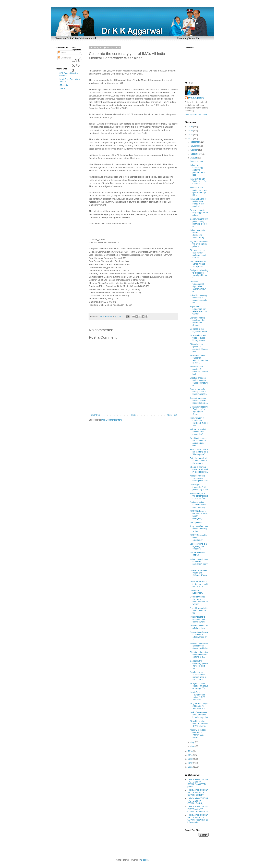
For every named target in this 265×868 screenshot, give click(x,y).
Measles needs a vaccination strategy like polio (199, 478)
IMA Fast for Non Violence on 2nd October (198, 181)
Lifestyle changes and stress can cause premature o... (199, 382)
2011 (191, 767)
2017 (191, 139)
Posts (62, 53)
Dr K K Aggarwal (196, 98)
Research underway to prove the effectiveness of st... (199, 636)
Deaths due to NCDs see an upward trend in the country (198, 676)
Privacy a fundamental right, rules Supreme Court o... (198, 287)
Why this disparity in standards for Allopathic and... (199, 706)
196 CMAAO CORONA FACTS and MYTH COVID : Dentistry (198, 793)
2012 (191, 763)
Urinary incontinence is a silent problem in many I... (199, 563)
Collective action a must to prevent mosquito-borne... (199, 401)
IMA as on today (197, 161)
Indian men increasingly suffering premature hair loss (198, 170)
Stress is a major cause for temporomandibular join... (199, 359)
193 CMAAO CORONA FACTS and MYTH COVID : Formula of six (198, 809)
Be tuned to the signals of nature (199, 330)
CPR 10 (63, 89)
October (194, 150)
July (193, 742)
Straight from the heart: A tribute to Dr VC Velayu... (199, 724)
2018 (191, 135)
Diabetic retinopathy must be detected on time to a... (199, 655)
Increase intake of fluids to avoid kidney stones (198, 338)
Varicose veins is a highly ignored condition (198, 546)
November (195, 146)
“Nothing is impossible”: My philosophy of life (199, 487)
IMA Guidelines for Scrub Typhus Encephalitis (198, 264)
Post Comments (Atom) (112, 420)
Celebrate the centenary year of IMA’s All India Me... (199, 665)
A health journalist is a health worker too (199, 611)
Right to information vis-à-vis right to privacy (199, 244)
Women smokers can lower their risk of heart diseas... (198, 321)
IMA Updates (196, 522)
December (195, 142)
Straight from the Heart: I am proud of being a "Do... (199, 686)
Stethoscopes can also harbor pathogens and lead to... (198, 254)
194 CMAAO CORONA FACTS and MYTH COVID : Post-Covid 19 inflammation (198, 819)
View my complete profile (196, 115)
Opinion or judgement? (197, 592)
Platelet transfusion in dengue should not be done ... (199, 584)
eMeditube (64, 85)
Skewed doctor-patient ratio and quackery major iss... (198, 191)
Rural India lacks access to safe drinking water (198, 619)
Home (134, 415)
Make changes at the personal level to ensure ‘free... (199, 496)
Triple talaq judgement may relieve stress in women (198, 310)
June (193, 746)
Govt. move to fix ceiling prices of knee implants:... (199, 392)
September (196, 154)
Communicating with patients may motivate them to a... (199, 223)
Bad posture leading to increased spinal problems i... (199, 274)
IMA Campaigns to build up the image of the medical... (198, 203)
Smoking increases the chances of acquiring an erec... (198, 442)
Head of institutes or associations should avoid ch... (199, 646)
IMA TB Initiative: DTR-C (198, 554)
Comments (64, 58)
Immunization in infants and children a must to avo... (199, 422)
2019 (191, 131)
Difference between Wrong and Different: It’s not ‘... (199, 574)
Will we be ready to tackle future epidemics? (198, 432)
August (194, 158)
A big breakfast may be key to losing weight (199, 529)
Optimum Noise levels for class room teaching (198, 505)
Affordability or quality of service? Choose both (199, 348)
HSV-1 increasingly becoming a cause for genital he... (199, 299)
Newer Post (95, 415)
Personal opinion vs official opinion (199, 627)
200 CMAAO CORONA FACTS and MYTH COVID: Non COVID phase (198, 783)
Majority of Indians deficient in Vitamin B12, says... (198, 734)
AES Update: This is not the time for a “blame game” (199, 452)
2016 (191, 751)
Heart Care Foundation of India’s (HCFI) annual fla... (197, 696)
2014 (191, 755)
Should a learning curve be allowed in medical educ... (199, 469)
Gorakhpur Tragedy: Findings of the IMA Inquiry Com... (199, 411)
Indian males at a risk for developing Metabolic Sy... (198, 234)
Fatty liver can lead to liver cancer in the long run (199, 461)
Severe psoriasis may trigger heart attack (199, 213)
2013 (191, 759)
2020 (191, 127)
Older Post (172, 415)
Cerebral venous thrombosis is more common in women (199, 600)
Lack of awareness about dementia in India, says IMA (199, 715)
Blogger (145, 860)
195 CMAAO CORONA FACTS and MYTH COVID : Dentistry (198, 801)
